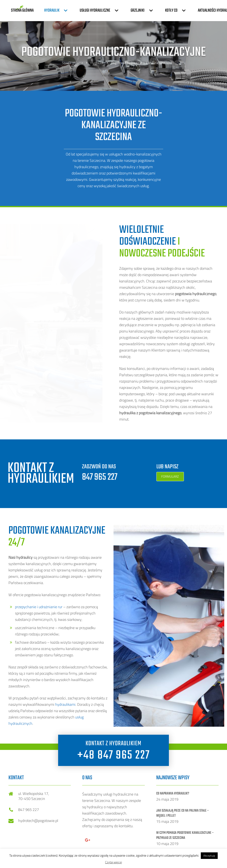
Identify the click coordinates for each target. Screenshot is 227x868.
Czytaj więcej (113, 862)
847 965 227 (100, 477)
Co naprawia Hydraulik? (173, 794)
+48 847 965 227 (114, 755)
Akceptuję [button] (209, 856)
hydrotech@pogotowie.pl (38, 821)
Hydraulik (97, 63)
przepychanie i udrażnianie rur (39, 607)
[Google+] (88, 840)
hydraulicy (127, 167)
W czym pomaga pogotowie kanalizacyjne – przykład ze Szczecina (185, 835)
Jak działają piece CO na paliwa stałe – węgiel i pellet (183, 813)
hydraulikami (65, 704)
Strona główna (72, 63)
